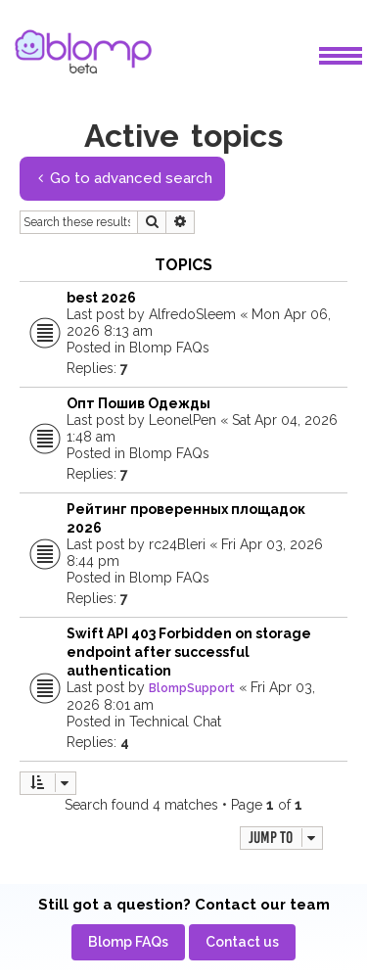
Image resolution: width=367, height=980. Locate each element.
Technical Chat (175, 722)
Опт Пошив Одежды (138, 403)
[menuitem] (128, 942)
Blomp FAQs (169, 348)
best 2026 (101, 298)
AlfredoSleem (192, 314)
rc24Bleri (177, 544)
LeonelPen (183, 420)
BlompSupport (192, 688)
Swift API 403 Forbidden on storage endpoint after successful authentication (189, 652)
